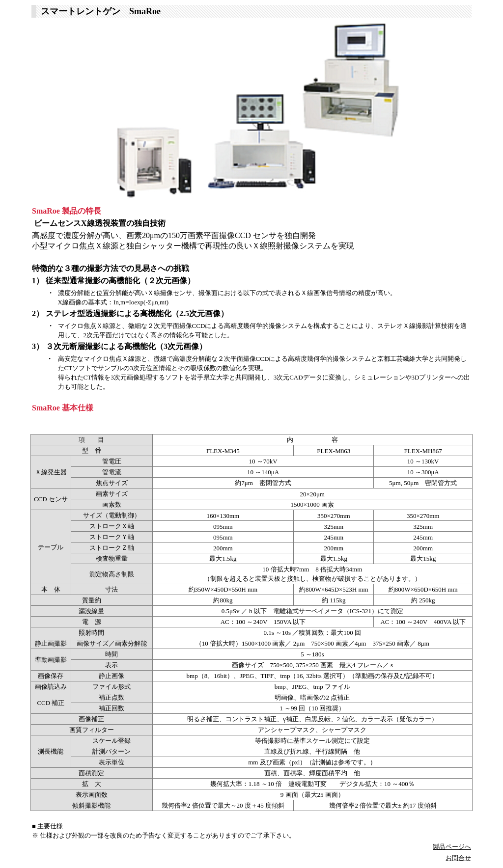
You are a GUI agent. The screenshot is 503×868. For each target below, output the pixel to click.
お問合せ (458, 858)
